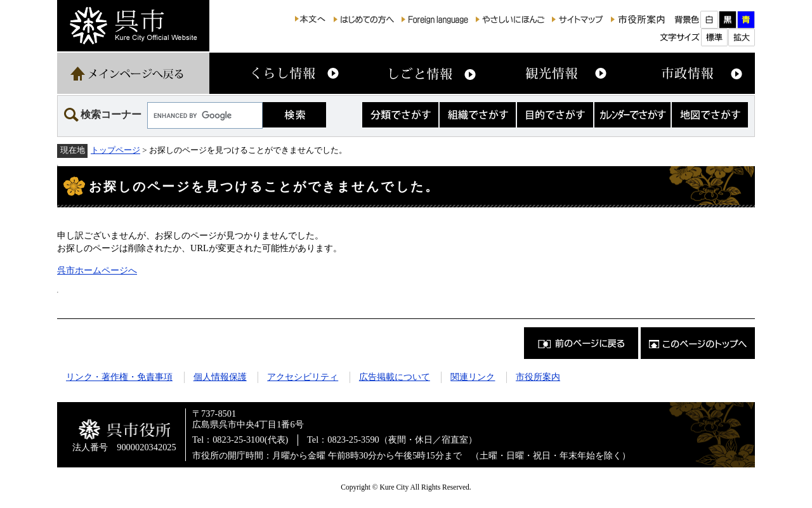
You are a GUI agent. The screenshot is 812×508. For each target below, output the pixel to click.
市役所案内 (538, 377)
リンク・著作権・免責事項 (119, 377)
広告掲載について (395, 377)
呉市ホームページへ (97, 270)
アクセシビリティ (303, 377)
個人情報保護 (220, 377)
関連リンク (473, 377)
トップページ (115, 150)
